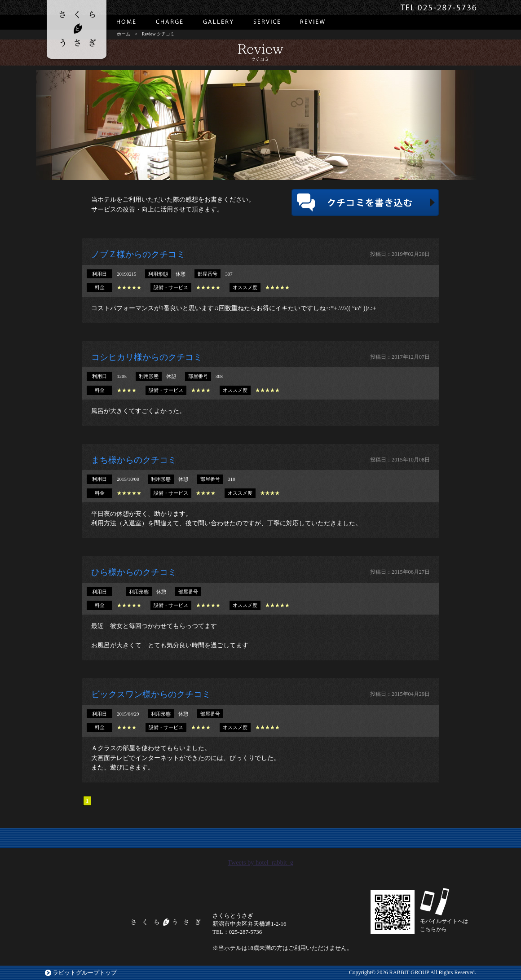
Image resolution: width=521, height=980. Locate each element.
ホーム (124, 34)
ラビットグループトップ (85, 973)
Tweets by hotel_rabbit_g (260, 862)
